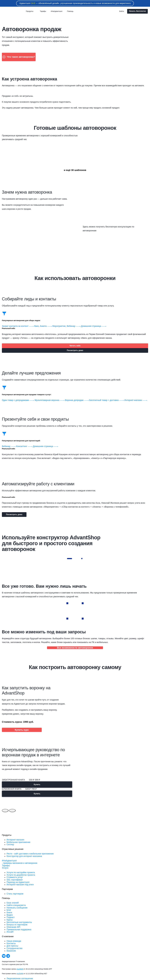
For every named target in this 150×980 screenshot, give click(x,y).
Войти (122, 11)
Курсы (10, 920)
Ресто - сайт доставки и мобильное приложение (30, 854)
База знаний (13, 903)
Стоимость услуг (15, 877)
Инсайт (10, 932)
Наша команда (14, 941)
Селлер (10, 845)
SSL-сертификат (15, 880)
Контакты (11, 943)
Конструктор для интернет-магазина (24, 856)
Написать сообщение (17, 908)
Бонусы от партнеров (17, 925)
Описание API (13, 927)
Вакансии (11, 951)
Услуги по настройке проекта (21, 872)
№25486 (20, 974)
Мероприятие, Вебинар (67, 326)
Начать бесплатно (137, 11)
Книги (9, 912)
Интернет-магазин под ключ (20, 885)
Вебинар (9, 446)
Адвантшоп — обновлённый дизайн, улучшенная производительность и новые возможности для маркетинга (75, 3)
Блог (9, 910)
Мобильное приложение (18, 842)
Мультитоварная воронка (50, 400)
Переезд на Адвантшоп (18, 882)
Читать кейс (75, 346)
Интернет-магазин (136, 400)
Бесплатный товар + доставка (107, 400)
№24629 (20, 969)
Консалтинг (24, 446)
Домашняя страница (94, 326)
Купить (37, 784)
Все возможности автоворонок (75, 648)
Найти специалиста (16, 905)
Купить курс (22, 730)
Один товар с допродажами (18, 400)
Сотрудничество (15, 948)
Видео (10, 915)
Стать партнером (15, 894)
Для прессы (12, 946)
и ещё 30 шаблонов (75, 170)
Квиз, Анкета (43, 326)
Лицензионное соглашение (20, 978)
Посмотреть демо (75, 350)
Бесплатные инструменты (19, 922)
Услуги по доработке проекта (21, 875)
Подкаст (11, 917)
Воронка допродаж (77, 400)
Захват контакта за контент (18, 326)
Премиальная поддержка (19, 930)
